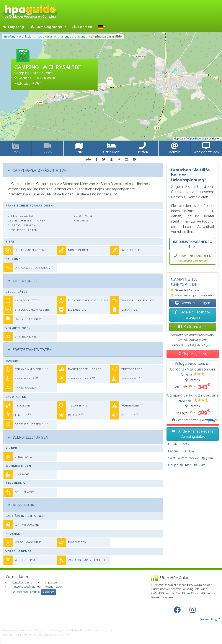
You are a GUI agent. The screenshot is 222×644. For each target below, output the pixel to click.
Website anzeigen (193, 303)
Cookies (49, 592)
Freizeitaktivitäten (30, 350)
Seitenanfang (210, 619)
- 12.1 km (181, 451)
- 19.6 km (187, 465)
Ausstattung (23, 505)
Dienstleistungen (28, 437)
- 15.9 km (191, 458)
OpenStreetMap (197, 139)
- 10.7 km (180, 444)
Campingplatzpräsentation (37, 170)
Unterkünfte (23, 281)
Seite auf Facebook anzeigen (193, 315)
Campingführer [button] (47, 27)
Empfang (14, 27)
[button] (102, 27)
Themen (82, 27)
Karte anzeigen (193, 327)
